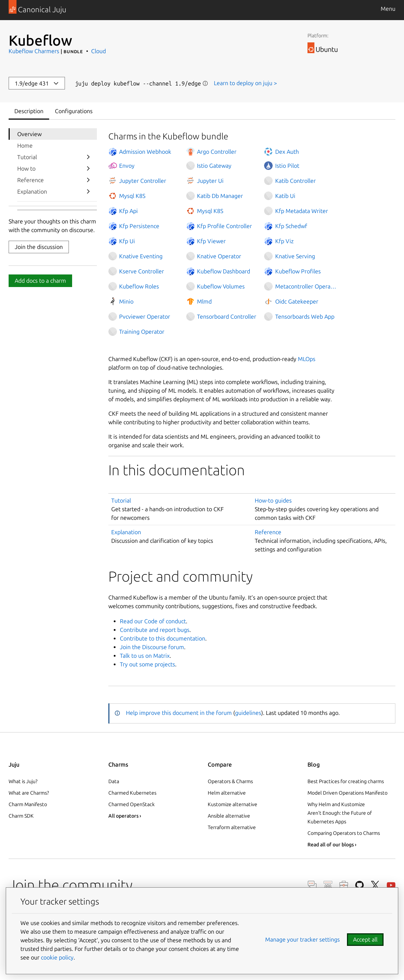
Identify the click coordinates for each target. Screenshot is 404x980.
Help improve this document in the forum (179, 713)
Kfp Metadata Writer (302, 211)
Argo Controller (217, 152)
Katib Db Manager (220, 196)
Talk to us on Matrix (145, 656)
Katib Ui (285, 196)
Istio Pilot (287, 166)
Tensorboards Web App (305, 316)
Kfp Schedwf (291, 226)
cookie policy (57, 957)
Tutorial (27, 157)
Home (25, 145)
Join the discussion (39, 247)
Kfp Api (128, 211)
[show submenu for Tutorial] (88, 157)
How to (26, 168)
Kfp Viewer (211, 241)
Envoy (127, 166)
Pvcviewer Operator (145, 316)
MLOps (307, 359)
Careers (344, 885)
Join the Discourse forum (152, 647)
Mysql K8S (132, 196)
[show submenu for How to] (88, 168)
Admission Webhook (145, 152)
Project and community (180, 576)
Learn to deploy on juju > (245, 83)
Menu (388, 9)
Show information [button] (205, 83)
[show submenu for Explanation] (88, 191)
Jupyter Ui (210, 181)
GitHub (360, 885)
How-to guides (273, 500)
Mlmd (204, 301)
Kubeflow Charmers (34, 51)
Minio (126, 301)
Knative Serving (295, 256)
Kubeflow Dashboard (224, 271)
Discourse (328, 885)
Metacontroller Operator (306, 286)
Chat (312, 885)
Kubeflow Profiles (298, 271)
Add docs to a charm (40, 281)
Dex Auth (287, 152)
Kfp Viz (284, 241)
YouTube (391, 885)
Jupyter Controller (143, 181)
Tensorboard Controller (227, 316)
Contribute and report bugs (155, 630)
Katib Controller (295, 181)
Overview (29, 134)
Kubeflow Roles (139, 286)
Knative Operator (219, 256)
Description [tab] (29, 111)
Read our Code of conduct (153, 621)
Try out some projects (147, 664)
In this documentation (177, 470)
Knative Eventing (141, 256)
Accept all (365, 939)
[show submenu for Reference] (88, 180)
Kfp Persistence (139, 226)
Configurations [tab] (74, 111)
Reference (30, 180)
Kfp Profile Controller (224, 226)
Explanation (32, 191)
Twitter (375, 885)
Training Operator (142, 332)
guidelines (248, 713)
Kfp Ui (127, 241)
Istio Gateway (214, 166)
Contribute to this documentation (163, 638)
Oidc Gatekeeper (297, 301)
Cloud (98, 51)
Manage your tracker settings (302, 939)
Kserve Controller (142, 271)
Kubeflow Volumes (221, 286)
